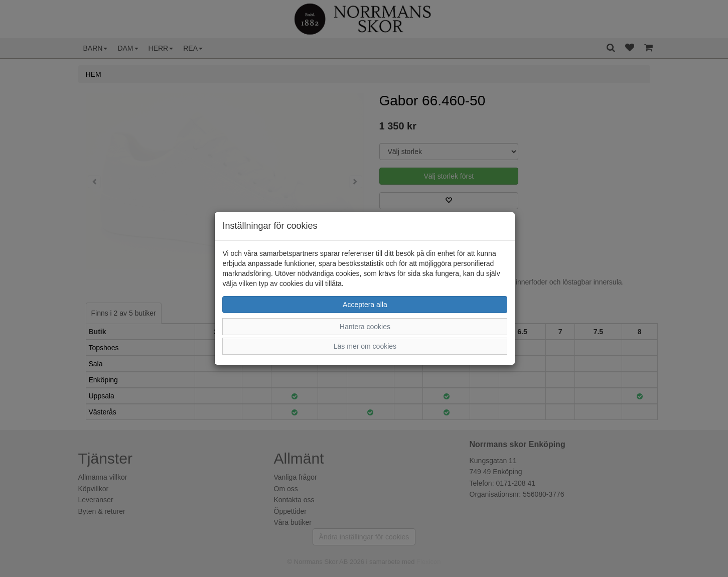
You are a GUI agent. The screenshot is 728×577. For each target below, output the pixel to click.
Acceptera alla (365, 305)
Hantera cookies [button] (365, 327)
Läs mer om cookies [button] (365, 346)
